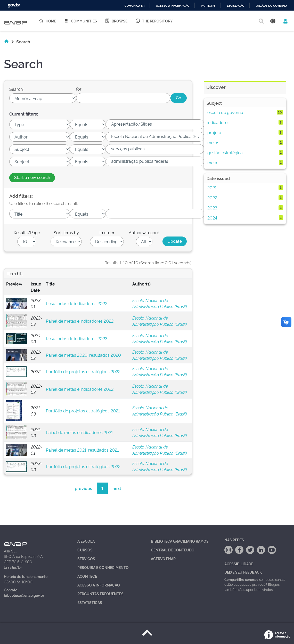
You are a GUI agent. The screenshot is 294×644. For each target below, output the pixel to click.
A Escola (86, 541)
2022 (212, 198)
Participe (208, 6)
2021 (212, 188)
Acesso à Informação (99, 585)
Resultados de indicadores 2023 (77, 338)
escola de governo (225, 112)
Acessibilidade (239, 564)
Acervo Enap (163, 559)
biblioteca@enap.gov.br (24, 595)
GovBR (14, 5)
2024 (212, 218)
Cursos (85, 550)
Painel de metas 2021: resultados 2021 (82, 450)
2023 (212, 208)
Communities (80, 21)
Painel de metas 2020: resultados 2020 (83, 355)
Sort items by (66, 232)
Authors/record (144, 232)
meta (212, 162)
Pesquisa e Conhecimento (103, 567)
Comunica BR (134, 6)
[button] (273, 21)
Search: (16, 89)
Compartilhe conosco (241, 579)
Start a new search (32, 177)
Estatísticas (90, 602)
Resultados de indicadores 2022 (77, 303)
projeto (214, 132)
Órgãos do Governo (271, 6)
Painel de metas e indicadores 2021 (79, 432)
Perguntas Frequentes (100, 594)
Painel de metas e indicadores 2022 (80, 321)
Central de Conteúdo (173, 550)
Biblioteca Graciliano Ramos (180, 541)
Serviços (86, 559)
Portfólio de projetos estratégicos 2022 (83, 371)
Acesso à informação (173, 6)
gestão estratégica (225, 152)
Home (47, 21)
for (79, 89)
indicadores (218, 122)
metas (213, 142)
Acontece (87, 576)
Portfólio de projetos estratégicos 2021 (83, 411)
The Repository (154, 21)
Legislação (236, 6)
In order (107, 232)
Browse (116, 21)
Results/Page (27, 232)
